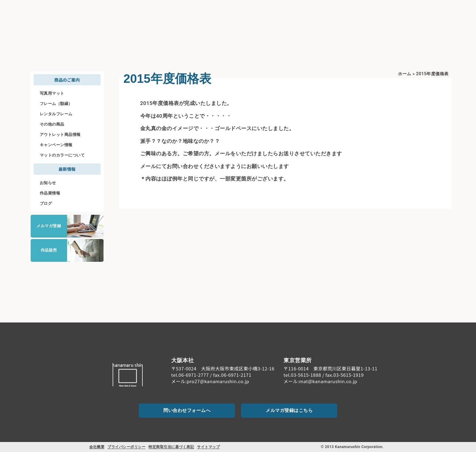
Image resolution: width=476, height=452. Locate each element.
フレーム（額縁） (56, 104)
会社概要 (97, 447)
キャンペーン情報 (56, 145)
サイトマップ (208, 447)
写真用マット (52, 93)
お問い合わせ (441, 17)
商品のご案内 (334, 13)
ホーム (405, 74)
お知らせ (48, 183)
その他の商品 (52, 124)
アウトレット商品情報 (60, 135)
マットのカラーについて (62, 155)
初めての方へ (294, 13)
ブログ (46, 203)
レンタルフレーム (56, 114)
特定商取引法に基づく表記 (171, 447)
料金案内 (367, 12)
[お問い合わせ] (441, 9)
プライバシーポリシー (126, 447)
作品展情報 (50, 193)
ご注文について (399, 12)
